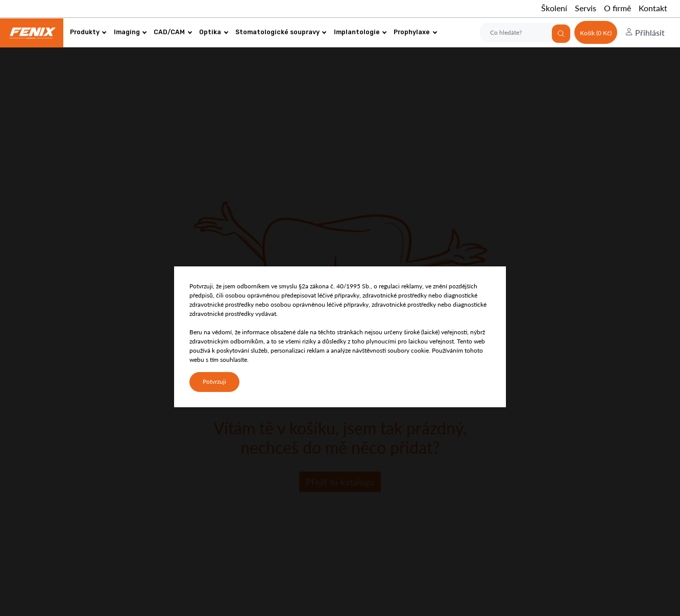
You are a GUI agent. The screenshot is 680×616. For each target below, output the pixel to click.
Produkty (88, 32)
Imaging (130, 32)
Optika (214, 32)
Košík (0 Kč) (596, 33)
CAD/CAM (173, 32)
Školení (554, 8)
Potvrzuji (214, 381)
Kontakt (653, 8)
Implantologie (360, 32)
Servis (586, 8)
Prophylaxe (415, 32)
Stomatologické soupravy (281, 32)
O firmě (617, 8)
